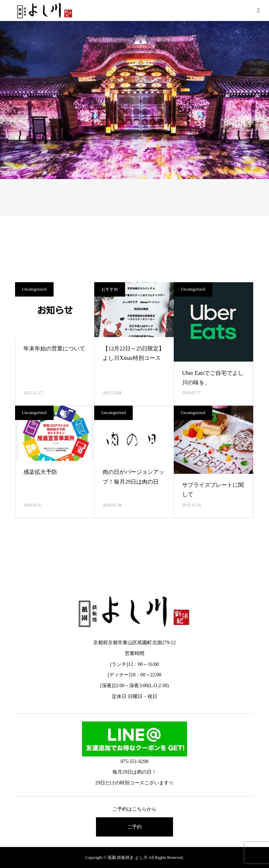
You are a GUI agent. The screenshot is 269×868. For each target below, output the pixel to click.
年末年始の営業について (54, 348)
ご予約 (134, 827)
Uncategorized (34, 289)
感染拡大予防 (40, 472)
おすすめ (110, 289)
